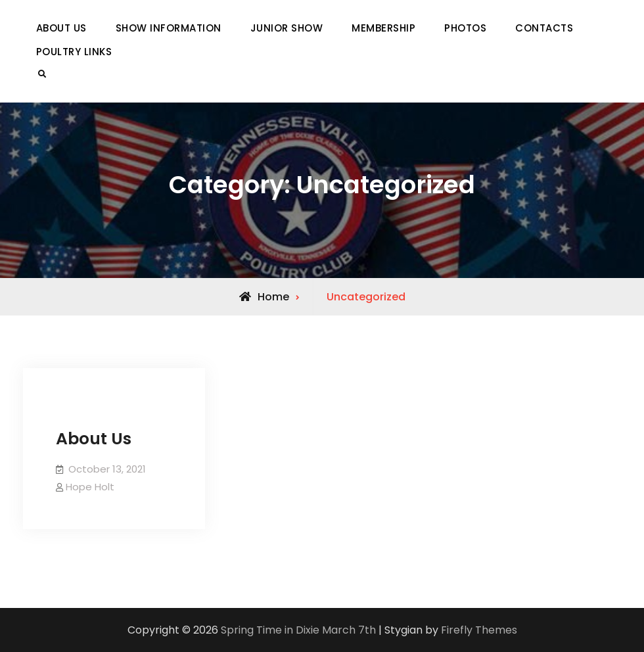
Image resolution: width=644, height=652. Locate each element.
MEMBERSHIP (383, 28)
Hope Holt (90, 487)
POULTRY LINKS (74, 52)
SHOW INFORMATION (169, 28)
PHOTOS (465, 28)
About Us (94, 439)
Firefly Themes (479, 630)
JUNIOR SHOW (287, 28)
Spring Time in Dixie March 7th (298, 630)
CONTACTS (544, 28)
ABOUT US (61, 28)
